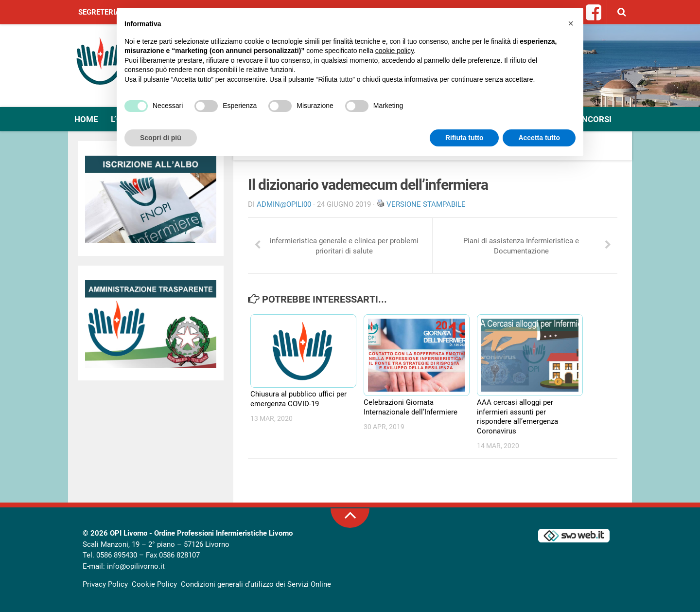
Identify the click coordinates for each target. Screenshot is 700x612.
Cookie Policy (154, 584)
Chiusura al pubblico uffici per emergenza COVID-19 (298, 399)
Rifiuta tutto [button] (464, 138)
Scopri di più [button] (161, 138)
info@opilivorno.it (136, 566)
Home (86, 119)
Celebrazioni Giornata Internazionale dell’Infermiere (411, 407)
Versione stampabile (426, 204)
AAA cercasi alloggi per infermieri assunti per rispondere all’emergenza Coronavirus (517, 417)
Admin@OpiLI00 (284, 204)
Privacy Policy (105, 584)
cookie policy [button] (394, 51)
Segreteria (99, 12)
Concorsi (591, 119)
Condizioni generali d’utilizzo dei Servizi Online (256, 584)
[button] (571, 23)
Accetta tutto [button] (539, 138)
